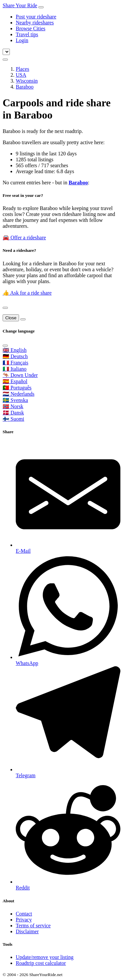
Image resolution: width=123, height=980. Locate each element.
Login (22, 40)
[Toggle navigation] (41, 7)
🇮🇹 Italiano (15, 369)
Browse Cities (31, 28)
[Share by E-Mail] (68, 498)
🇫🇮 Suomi (13, 419)
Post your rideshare (36, 17)
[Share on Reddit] (68, 835)
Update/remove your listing (45, 957)
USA (21, 75)
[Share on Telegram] (68, 722)
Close (11, 318)
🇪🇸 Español (15, 381)
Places (22, 69)
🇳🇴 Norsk (13, 406)
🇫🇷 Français (15, 363)
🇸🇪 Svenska (15, 400)
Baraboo (25, 87)
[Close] (5, 308)
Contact (24, 914)
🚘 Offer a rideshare (24, 238)
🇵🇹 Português (17, 388)
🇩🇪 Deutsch (15, 356)
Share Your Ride (20, 5)
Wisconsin (27, 81)
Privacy (24, 920)
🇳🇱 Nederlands (19, 394)
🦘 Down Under (20, 375)
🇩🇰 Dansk (13, 413)
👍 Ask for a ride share (27, 293)
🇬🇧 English (15, 350)
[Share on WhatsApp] (68, 610)
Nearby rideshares (35, 23)
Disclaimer (27, 931)
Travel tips (27, 34)
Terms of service (33, 926)
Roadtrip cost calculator (41, 963)
